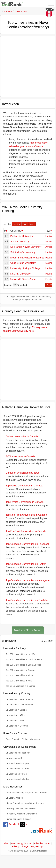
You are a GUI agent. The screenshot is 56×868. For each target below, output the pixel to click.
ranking (17, 224)
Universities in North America (20, 699)
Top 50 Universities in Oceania (20, 686)
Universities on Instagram (18, 763)
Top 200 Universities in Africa (20, 675)
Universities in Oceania (17, 726)
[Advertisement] (27, 67)
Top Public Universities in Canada (24, 486)
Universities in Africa (15, 715)
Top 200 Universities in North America (24, 659)
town (32, 224)
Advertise (38, 843)
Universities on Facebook (18, 753)
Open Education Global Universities (23, 739)
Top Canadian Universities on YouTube (27, 600)
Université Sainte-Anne (23, 279)
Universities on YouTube (17, 769)
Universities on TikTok (16, 774)
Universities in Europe (16, 710)
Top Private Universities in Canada (25, 502)
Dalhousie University (22, 236)
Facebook (11, 824)
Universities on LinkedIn (17, 779)
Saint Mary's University (23, 252)
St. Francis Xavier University (26, 247)
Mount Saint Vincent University (27, 258)
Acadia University (20, 242)
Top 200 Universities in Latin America (23, 665)
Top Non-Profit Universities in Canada (26, 515)
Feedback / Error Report (28, 630)
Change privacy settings (32, 846)
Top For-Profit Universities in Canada (26, 531)
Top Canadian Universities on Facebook (28, 544)
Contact (29, 843)
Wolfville (50, 242)
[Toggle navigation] (51, 3)
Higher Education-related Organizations (25, 803)
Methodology (17, 843)
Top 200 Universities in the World (21, 654)
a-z (25, 224)
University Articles (14, 798)
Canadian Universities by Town (23, 473)
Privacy (16, 846)
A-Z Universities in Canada (20, 456)
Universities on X (14, 758)
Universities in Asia (15, 721)
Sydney (50, 263)
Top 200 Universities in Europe (20, 670)
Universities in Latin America (19, 705)
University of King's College (25, 268)
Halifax (49, 236)
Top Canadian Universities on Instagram (28, 580)
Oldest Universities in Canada (22, 436)
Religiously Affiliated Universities (21, 814)
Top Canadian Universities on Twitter (26, 564)
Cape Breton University (23, 263)
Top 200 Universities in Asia (19, 681)
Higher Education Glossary (19, 819)
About (7, 843)
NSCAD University (20, 274)
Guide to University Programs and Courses (26, 793)
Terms (48, 843)
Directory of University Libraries (21, 808)
